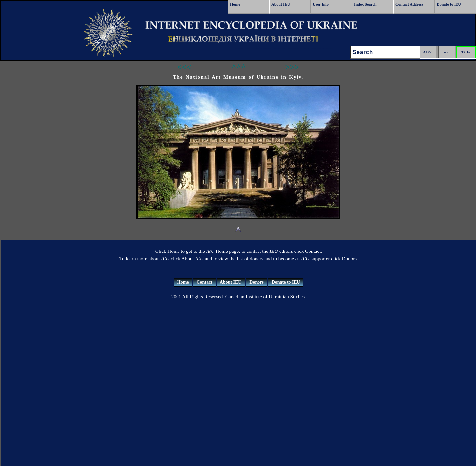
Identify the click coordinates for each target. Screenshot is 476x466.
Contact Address (409, 4)
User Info (321, 4)
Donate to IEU (449, 4)
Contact (204, 282)
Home (235, 4)
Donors (257, 282)
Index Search (365, 4)
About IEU (281, 4)
